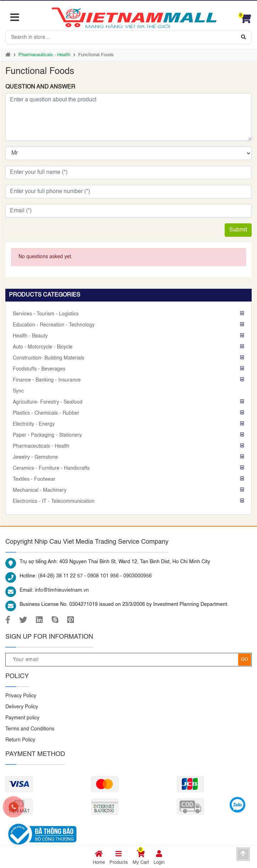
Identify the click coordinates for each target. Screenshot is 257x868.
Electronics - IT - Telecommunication (54, 501)
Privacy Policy (21, 696)
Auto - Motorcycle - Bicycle (43, 347)
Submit (238, 230)
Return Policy (20, 740)
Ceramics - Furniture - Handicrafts (51, 468)
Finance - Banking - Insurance (47, 380)
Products (119, 858)
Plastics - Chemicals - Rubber (46, 413)
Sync (18, 391)
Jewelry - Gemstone (35, 457)
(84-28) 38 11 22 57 (60, 576)
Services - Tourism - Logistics (46, 314)
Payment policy (22, 718)
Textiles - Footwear (34, 479)
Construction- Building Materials (49, 358)
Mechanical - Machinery (40, 490)
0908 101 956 (103, 576)
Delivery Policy (22, 707)
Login (159, 858)
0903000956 (138, 576)
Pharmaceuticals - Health (44, 55)
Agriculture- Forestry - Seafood (48, 402)
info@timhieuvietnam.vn (62, 590)
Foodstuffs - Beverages (39, 369)
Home (99, 858)
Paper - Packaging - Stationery (47, 435)
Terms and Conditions (30, 729)
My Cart (141, 858)
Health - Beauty (30, 336)
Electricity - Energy (34, 424)
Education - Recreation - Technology (54, 325)
